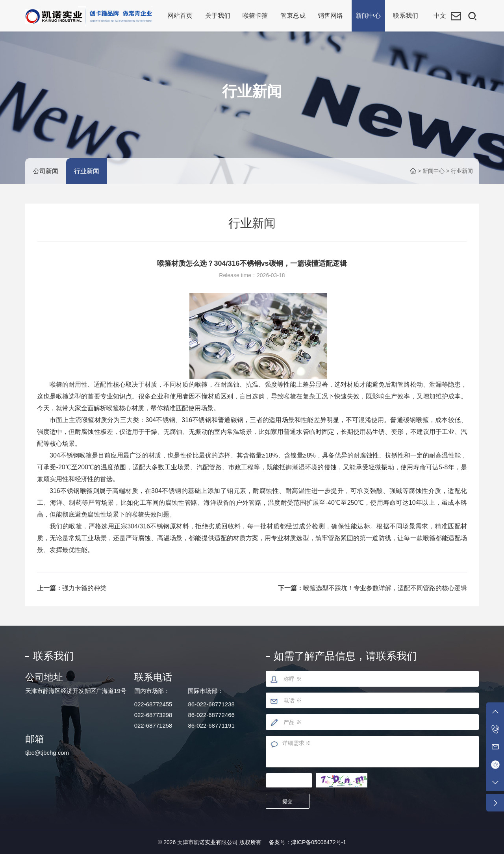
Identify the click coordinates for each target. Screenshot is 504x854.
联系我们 (406, 16)
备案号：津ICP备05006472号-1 (308, 842)
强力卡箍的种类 (84, 588)
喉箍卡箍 (255, 16)
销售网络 (330, 16)
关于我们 (218, 16)
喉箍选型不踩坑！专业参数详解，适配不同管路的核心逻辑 (385, 588)
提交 (289, 801)
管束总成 (293, 16)
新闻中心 (368, 16)
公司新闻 (46, 171)
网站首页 (180, 16)
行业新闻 (87, 171)
